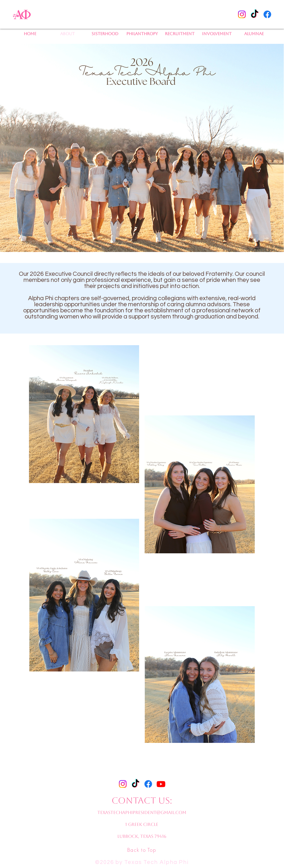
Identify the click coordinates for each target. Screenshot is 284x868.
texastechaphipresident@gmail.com (142, 812)
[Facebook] (267, 14)
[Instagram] (242, 14)
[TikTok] (255, 14)
